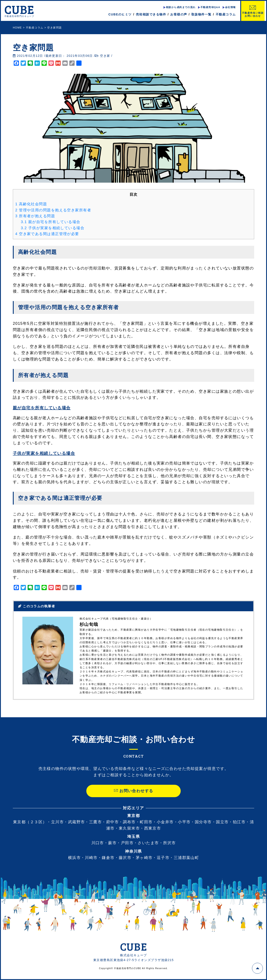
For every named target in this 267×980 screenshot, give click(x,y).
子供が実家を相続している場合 (53, 228)
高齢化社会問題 (31, 204)
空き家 (105, 56)
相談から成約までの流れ (181, 7)
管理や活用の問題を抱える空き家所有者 (53, 210)
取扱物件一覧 (201, 14)
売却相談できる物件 (151, 14)
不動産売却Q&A (210, 7)
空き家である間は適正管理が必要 (47, 234)
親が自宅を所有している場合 (51, 222)
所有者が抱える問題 (35, 216)
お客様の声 (179, 14)
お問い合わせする (133, 799)
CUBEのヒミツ (120, 14)
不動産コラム (226, 14)
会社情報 (230, 7)
